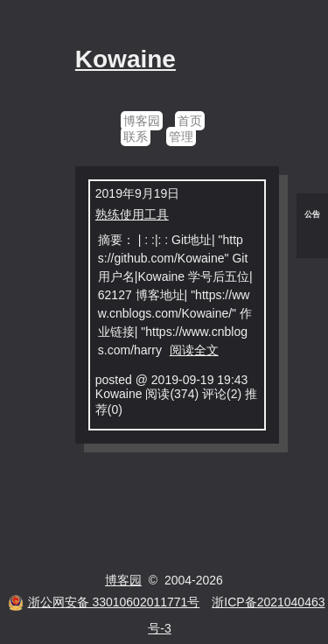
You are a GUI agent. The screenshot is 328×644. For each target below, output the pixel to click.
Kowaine (126, 59)
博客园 (142, 121)
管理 (181, 136)
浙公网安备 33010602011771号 (104, 602)
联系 (136, 136)
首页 (190, 121)
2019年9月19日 (138, 193)
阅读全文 (194, 350)
